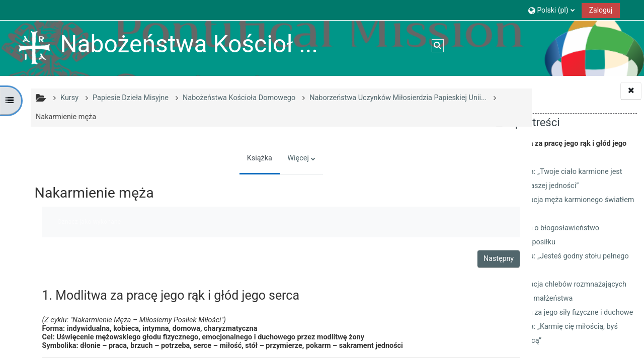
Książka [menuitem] (226, 158)
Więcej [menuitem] (264, 158)
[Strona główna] (34, 48)
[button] (551, 10)
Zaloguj (601, 10)
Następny (433, 258)
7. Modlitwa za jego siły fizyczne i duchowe (564, 312)
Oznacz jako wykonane (88, 221)
